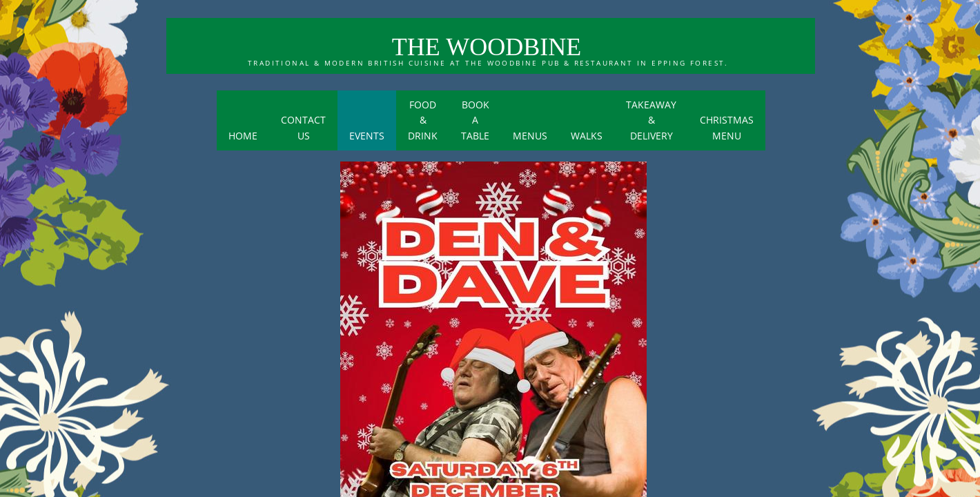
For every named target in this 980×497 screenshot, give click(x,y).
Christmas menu (727, 127)
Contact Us (303, 127)
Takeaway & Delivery (651, 120)
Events (367, 136)
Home (243, 136)
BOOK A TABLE (475, 120)
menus (530, 136)
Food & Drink (423, 120)
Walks (587, 136)
